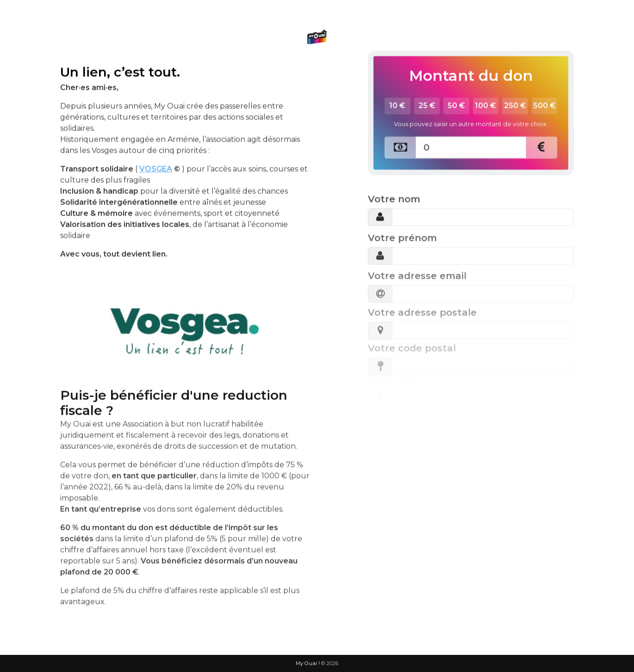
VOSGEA (156, 145)
